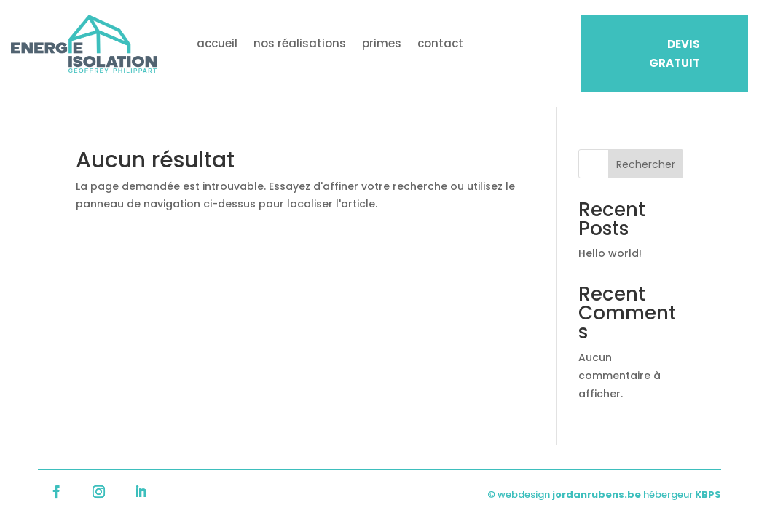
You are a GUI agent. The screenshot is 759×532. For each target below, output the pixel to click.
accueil (217, 43)
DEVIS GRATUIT (675, 53)
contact (440, 43)
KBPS (708, 495)
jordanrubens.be (597, 495)
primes (382, 43)
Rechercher (646, 164)
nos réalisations (300, 43)
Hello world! (610, 253)
